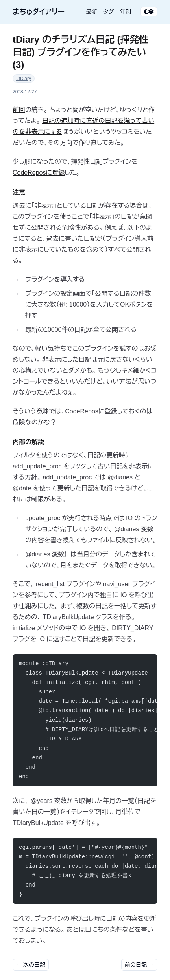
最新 (92, 12)
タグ (109, 12)
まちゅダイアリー (39, 12)
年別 (126, 12)
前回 (19, 110)
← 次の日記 (31, 965)
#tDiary (24, 79)
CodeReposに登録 (39, 173)
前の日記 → (139, 965)
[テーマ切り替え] (149, 12)
